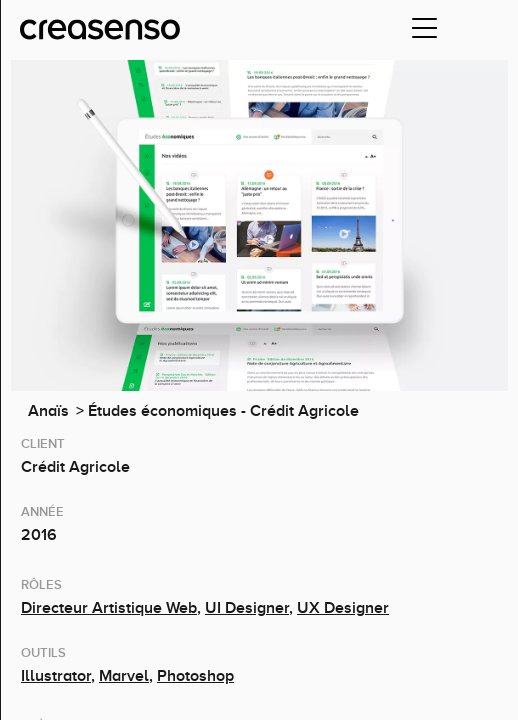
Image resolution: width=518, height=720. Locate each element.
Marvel (124, 676)
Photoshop (195, 676)
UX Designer (343, 608)
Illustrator (56, 676)
